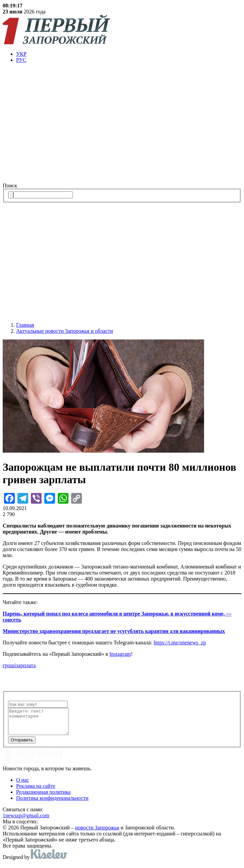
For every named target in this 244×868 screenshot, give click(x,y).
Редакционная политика (43, 797)
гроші (9, 665)
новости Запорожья (97, 833)
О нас (22, 785)
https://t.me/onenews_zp (180, 643)
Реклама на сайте (36, 791)
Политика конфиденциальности (52, 803)
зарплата (26, 665)
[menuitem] (129, 54)
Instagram (120, 654)
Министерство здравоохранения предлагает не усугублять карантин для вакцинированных (114, 631)
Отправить (22, 745)
